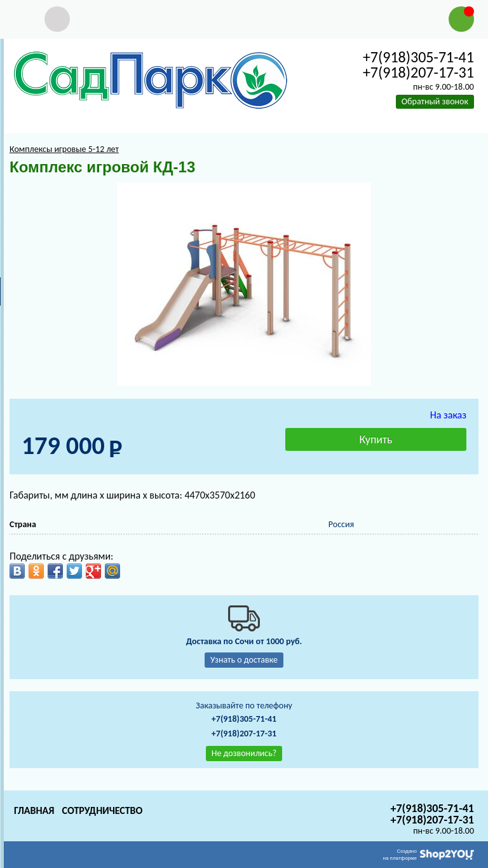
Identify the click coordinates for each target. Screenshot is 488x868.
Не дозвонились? (244, 753)
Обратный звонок (435, 101)
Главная (34, 810)
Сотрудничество (102, 810)
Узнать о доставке (244, 660)
